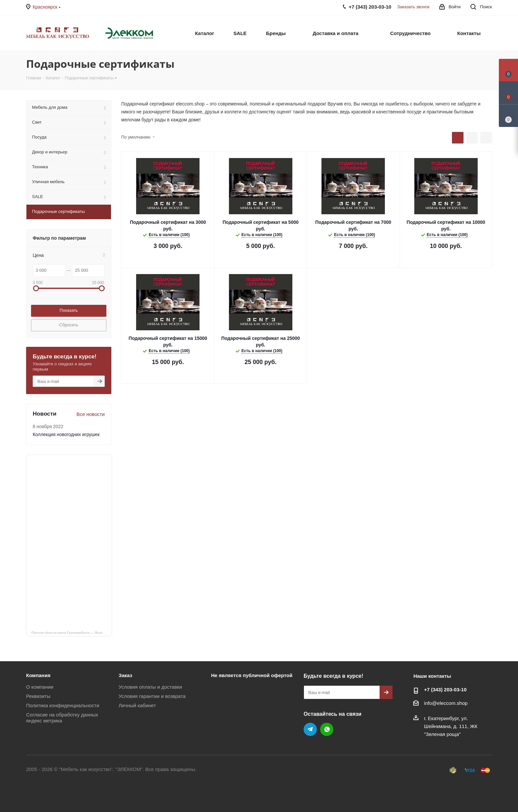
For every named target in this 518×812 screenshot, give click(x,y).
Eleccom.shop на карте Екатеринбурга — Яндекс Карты (72, 632)
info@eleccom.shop (446, 703)
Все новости (91, 414)
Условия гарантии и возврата (152, 696)
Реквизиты (38, 696)
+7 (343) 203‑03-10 (445, 690)
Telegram (310, 729)
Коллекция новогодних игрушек (66, 434)
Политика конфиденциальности (63, 705)
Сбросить (69, 325)
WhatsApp (327, 729)
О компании (40, 687)
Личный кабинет (137, 705)
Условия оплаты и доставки (150, 687)
